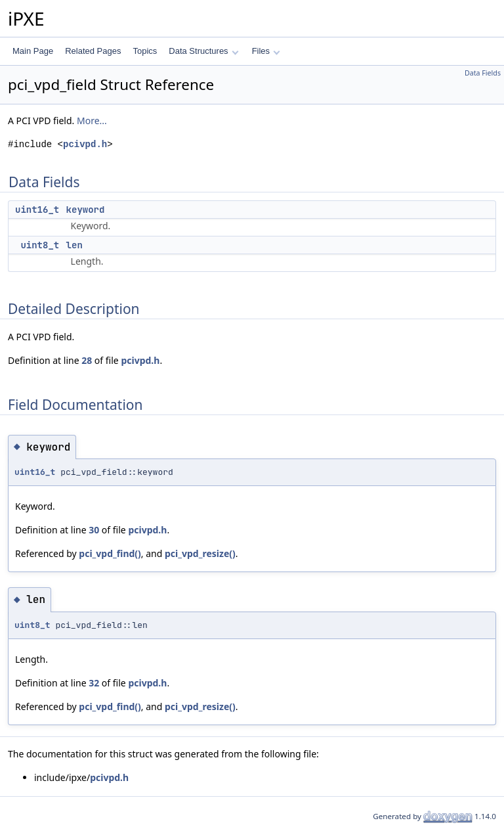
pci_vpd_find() (110, 553)
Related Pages (93, 51)
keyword (86, 210)
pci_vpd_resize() (200, 553)
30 (94, 530)
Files (266, 51)
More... (92, 121)
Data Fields (483, 73)
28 (87, 360)
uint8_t (40, 245)
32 (94, 683)
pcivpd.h (85, 144)
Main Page (33, 51)
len (74, 245)
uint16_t (37, 210)
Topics (145, 51)
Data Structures (203, 51)
